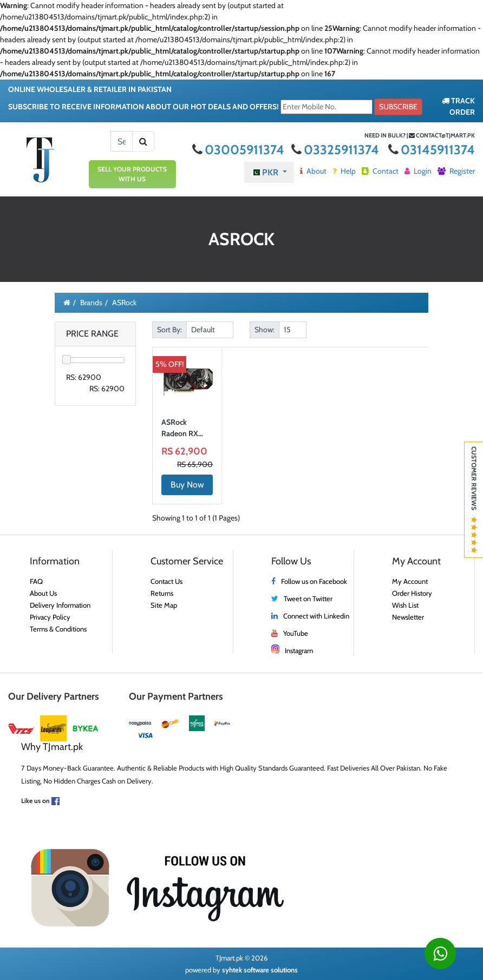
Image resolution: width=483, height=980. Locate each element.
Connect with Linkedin (316, 616)
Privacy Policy (50, 617)
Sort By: (169, 330)
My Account (410, 581)
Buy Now (187, 485)
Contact (380, 171)
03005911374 (240, 150)
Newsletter (408, 617)
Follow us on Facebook (314, 581)
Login (418, 171)
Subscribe (398, 107)
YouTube (296, 633)
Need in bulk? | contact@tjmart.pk (420, 135)
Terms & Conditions (58, 629)
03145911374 (432, 150)
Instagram (299, 650)
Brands (91, 302)
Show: (265, 330)
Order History (412, 593)
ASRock (124, 302)
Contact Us (167, 581)
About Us (43, 593)
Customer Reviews (474, 500)
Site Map (164, 605)
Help (344, 171)
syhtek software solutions (260, 970)
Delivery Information (60, 605)
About (313, 171)
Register (456, 171)
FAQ (36, 581)
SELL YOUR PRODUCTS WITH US (132, 174)
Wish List (405, 605)
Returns (162, 593)
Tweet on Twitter (308, 598)
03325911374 (337, 150)
